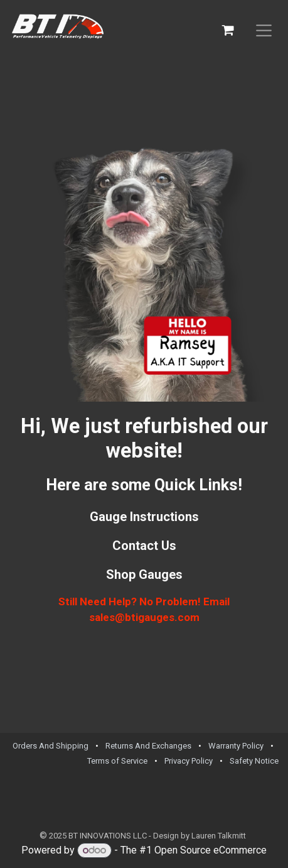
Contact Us (144, 546)
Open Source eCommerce (211, 850)
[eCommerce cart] (228, 30)
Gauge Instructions (144, 517)
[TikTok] (270, 798)
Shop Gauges (144, 574)
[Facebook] (251, 798)
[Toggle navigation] (264, 30)
